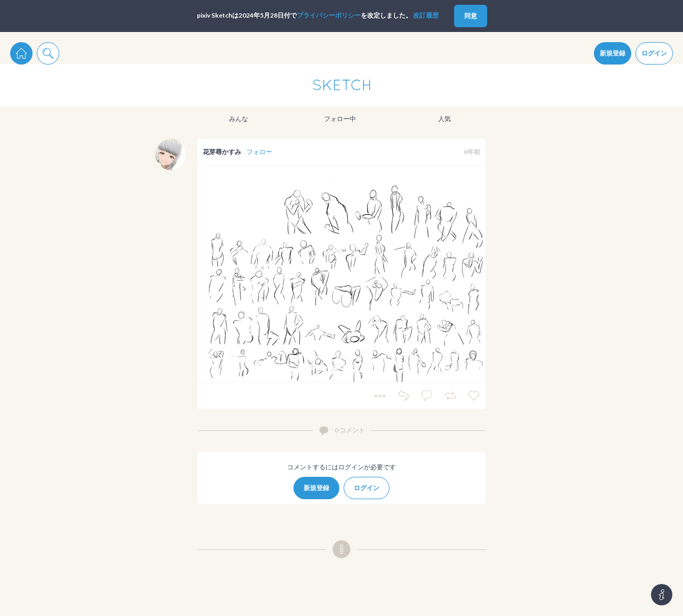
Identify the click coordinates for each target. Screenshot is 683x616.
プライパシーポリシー (329, 15)
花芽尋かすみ (222, 152)
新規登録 (613, 53)
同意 (471, 16)
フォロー (259, 152)
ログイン (654, 53)
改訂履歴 (426, 15)
